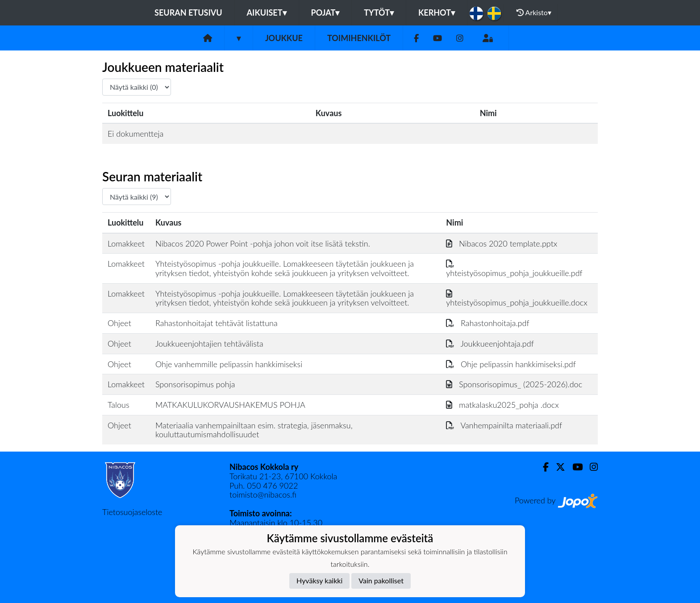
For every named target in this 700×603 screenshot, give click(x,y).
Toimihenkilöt (359, 38)
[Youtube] (437, 38)
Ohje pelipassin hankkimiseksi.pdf (511, 364)
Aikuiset (267, 13)
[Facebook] (416, 38)
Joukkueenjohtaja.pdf (490, 343)
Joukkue (284, 38)
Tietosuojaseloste (132, 512)
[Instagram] (460, 38)
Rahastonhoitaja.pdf (487, 323)
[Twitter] (557, 467)
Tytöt (379, 13)
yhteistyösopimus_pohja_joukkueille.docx (517, 298)
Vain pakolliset (381, 580)
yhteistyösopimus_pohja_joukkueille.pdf (514, 268)
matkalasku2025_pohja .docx (502, 405)
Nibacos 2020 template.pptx (502, 243)
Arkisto (534, 13)
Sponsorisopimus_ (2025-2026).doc (514, 384)
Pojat (325, 13)
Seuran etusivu (188, 13)
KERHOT (437, 13)
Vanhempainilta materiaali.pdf (504, 425)
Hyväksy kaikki (319, 580)
